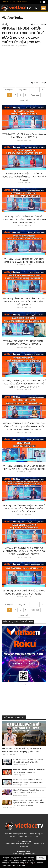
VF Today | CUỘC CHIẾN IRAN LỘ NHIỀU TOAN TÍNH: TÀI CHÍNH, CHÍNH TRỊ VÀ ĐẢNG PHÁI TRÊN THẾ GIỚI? (24, 219)
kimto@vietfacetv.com (26, 854)
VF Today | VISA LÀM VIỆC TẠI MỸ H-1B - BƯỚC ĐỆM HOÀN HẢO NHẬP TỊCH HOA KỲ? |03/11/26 (24, 177)
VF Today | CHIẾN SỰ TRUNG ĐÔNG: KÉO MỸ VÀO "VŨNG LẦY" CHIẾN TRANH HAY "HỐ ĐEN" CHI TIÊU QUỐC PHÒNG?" (24, 384)
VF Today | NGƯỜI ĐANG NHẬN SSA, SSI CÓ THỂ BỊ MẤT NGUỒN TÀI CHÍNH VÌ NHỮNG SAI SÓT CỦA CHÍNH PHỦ (24, 509)
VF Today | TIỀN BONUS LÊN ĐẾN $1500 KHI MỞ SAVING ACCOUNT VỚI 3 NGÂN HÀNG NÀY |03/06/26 (24, 302)
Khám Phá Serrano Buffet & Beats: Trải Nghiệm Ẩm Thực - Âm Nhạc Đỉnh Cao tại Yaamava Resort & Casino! (29, 803)
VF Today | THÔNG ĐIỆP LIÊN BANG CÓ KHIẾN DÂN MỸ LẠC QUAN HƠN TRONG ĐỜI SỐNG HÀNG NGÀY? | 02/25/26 (24, 551)
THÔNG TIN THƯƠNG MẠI (14, 717)
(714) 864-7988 (26, 841)
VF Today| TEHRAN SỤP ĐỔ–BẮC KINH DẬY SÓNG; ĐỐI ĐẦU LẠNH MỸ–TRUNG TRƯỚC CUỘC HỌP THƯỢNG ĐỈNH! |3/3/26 (24, 426)
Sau (42, 24)
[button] (43, 8)
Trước (36, 24)
